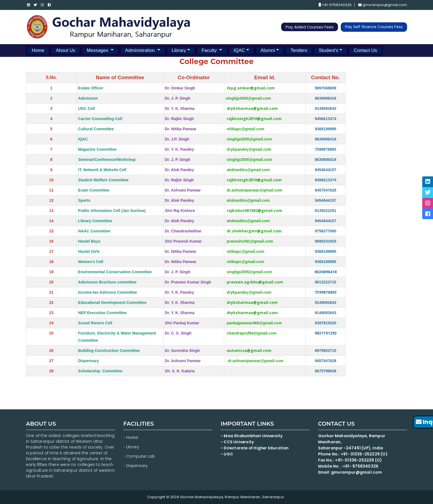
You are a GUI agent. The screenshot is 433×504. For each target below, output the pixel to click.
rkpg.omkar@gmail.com (251, 88)
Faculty (210, 50)
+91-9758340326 (335, 5)
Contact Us (365, 50)
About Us (65, 50)
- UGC (227, 454)
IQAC (239, 50)
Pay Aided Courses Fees (309, 27)
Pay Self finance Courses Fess (374, 27)
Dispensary (137, 466)
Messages (98, 50)
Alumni (268, 50)
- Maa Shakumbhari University (252, 436)
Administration (141, 50)
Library (179, 50)
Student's (328, 50)
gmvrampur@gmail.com (383, 5)
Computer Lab (141, 456)
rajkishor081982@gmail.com (254, 210)
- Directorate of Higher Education (256, 448)
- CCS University (237, 442)
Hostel (132, 437)
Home (38, 50)
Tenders (299, 50)
